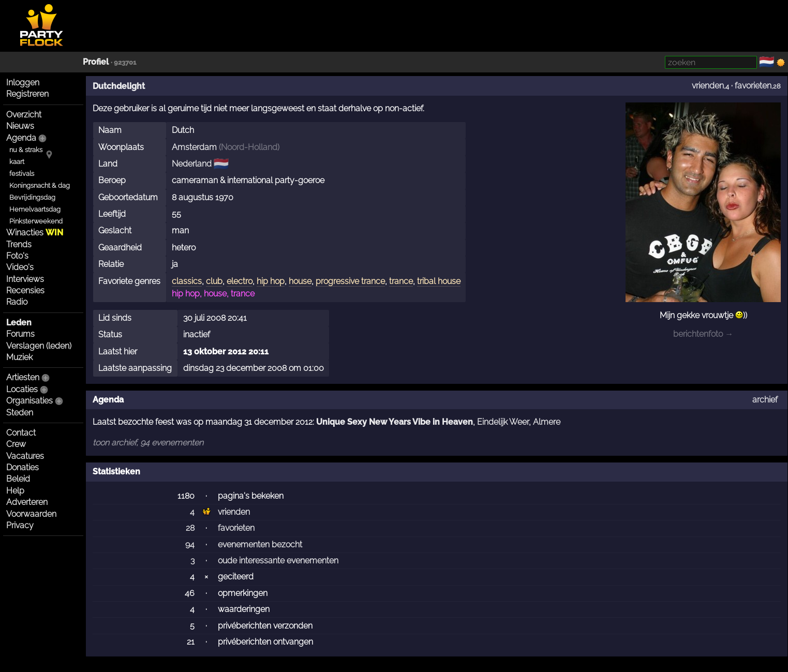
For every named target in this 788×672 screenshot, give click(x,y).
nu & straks (26, 150)
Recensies (25, 290)
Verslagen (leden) (39, 346)
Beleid (18, 479)
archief (765, 400)
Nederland (192, 164)
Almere (547, 422)
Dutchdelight (119, 86)
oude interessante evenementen (278, 561)
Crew (16, 444)
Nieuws (20, 126)
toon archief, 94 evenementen (148, 443)
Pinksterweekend (36, 221)
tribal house (439, 281)
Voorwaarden (31, 514)
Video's (20, 267)
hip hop (271, 281)
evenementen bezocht (260, 544)
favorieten (753, 86)
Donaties (23, 467)
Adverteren (27, 502)
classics (187, 281)
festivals (22, 174)
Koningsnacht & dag (40, 185)
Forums (20, 334)
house (300, 281)
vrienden (708, 86)
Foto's (17, 256)
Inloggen (23, 83)
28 (190, 528)
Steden (20, 413)
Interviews (25, 279)
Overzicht (24, 115)
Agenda (21, 138)
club (214, 281)
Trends (19, 244)
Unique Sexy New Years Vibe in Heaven (395, 422)
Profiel (96, 62)
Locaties (22, 389)
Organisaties (29, 401)
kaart (17, 162)
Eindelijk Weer (503, 422)
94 (190, 544)
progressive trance (350, 281)
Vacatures (25, 456)
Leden (19, 323)
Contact (21, 433)
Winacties (35, 233)
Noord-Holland (249, 147)
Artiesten (23, 377)
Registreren (27, 94)
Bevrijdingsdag (32, 197)
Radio (17, 302)
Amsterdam (194, 147)
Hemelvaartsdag (35, 209)
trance (401, 281)
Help (15, 491)
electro (240, 281)
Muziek (19, 357)
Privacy (20, 525)
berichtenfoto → (703, 334)
